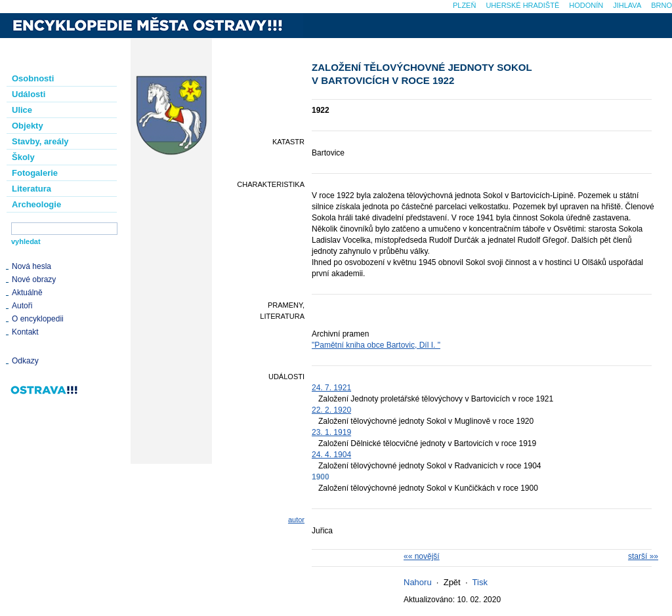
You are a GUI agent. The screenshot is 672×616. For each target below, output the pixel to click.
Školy (23, 157)
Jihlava (627, 5)
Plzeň (464, 5)
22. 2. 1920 (331, 410)
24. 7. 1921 (331, 388)
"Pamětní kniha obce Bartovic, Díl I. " (376, 345)
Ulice (22, 110)
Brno (661, 5)
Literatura (31, 189)
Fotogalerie (35, 173)
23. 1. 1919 (331, 432)
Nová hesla (31, 266)
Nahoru (418, 582)
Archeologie (36, 204)
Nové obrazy (34, 279)
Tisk (480, 582)
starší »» (643, 556)
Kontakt (25, 332)
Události (29, 94)
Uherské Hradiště (522, 5)
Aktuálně (27, 293)
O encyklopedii (38, 319)
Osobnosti (33, 78)
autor (296, 520)
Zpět (452, 582)
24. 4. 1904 (331, 455)
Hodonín (586, 5)
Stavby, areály (40, 141)
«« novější (422, 556)
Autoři (22, 306)
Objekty (28, 126)
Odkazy (25, 361)
